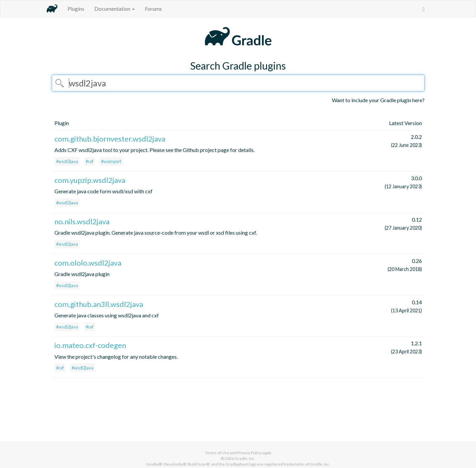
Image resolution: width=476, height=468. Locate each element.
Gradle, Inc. (245, 458)
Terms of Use (217, 453)
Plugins (76, 9)
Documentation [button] (115, 9)
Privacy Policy (249, 453)
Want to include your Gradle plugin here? (378, 100)
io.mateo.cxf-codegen (90, 345)
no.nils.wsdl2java (82, 221)
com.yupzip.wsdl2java (90, 180)
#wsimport (111, 161)
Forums (153, 9)
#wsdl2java (67, 161)
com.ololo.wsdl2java (88, 263)
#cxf (90, 161)
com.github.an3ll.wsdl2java (99, 304)
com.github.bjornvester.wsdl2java (110, 139)
